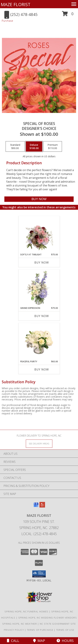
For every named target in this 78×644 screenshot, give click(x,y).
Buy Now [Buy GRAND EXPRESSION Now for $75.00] (42, 316)
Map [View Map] (39, 641)
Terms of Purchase (40, 630)
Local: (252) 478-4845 (39, 534)
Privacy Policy (14, 630)
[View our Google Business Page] (36, 506)
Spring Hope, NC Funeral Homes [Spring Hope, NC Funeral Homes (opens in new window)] (26, 611)
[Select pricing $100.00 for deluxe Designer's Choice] (34, 146)
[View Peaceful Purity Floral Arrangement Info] (39, 341)
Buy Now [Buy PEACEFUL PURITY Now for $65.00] (42, 369)
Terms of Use (65, 630)
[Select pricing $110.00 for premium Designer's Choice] (53, 146)
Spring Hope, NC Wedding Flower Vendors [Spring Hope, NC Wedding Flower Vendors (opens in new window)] (48, 618)
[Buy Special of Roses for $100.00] (39, 199)
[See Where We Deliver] (39, 443)
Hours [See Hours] (65, 641)
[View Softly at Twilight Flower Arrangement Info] (39, 235)
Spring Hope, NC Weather (20, 624)
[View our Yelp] (42, 506)
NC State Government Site (58, 624)
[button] (68, 15)
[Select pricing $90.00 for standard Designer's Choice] (15, 146)
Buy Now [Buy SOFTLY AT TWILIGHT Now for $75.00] (42, 262)
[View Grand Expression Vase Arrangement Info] (39, 288)
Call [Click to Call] (13, 641)
